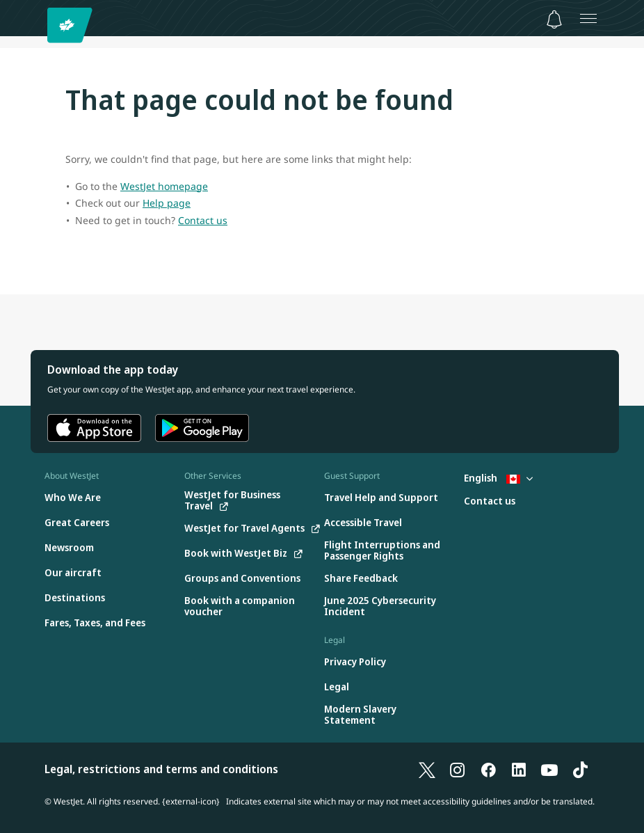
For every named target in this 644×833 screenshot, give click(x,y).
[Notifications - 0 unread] (554, 19)
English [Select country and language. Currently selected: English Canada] (498, 478)
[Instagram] (458, 769)
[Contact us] (490, 501)
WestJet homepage (164, 186)
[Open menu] (588, 18)
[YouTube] (549, 769)
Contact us (203, 220)
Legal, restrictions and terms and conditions (161, 769)
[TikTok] (580, 769)
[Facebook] (488, 769)
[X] (427, 769)
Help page (167, 203)
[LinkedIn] (519, 769)
